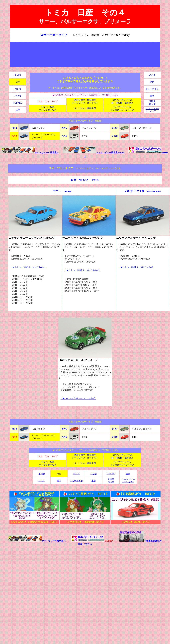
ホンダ (18, 89)
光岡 (152, 82)
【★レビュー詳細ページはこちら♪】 (29, 267)
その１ (14, 128)
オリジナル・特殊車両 (85, 108)
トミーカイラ (152, 89)
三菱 (18, 110)
